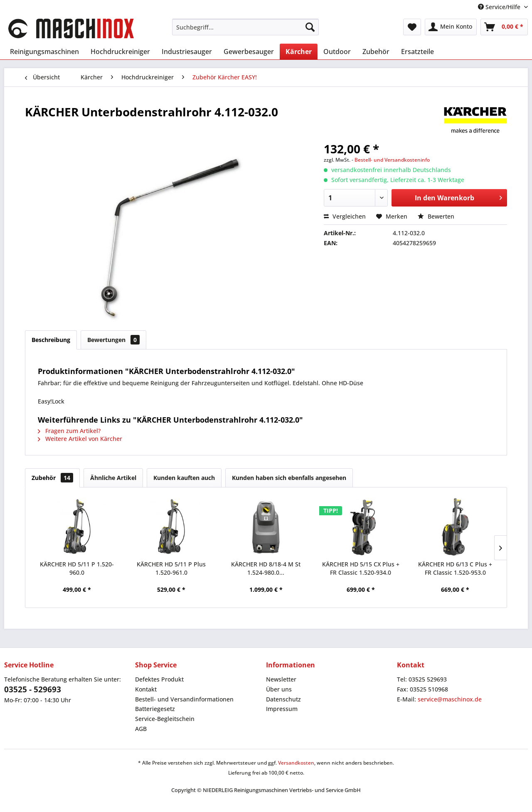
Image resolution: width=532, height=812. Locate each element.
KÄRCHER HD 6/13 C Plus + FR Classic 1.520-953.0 (455, 568)
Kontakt (146, 689)
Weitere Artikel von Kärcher (80, 439)
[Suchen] (310, 27)
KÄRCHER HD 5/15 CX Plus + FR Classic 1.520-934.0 (361, 568)
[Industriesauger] (187, 52)
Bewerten (436, 216)
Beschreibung (51, 340)
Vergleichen (345, 216)
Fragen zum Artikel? (69, 431)
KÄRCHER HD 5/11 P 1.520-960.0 (77, 568)
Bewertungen (113, 340)
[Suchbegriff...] (245, 27)
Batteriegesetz (155, 709)
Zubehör (52, 478)
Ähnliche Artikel (113, 478)
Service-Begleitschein (165, 719)
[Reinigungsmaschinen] (44, 52)
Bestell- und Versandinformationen (184, 699)
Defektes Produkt (159, 679)
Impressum (282, 709)
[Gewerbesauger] (249, 52)
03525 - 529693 (33, 689)
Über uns (279, 689)
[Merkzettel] (412, 27)
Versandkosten (296, 763)
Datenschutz (283, 699)
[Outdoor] (337, 52)
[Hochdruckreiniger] (120, 52)
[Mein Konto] (451, 27)
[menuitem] (245, 27)
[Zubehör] (376, 52)
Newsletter (281, 679)
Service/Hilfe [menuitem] (500, 7)
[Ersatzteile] (417, 52)
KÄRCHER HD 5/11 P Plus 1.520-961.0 (171, 568)
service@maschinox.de (450, 699)
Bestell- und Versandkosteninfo (392, 160)
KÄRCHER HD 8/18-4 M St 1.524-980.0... (266, 568)
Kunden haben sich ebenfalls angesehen (289, 478)
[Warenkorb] (504, 27)
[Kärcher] (299, 52)
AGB (141, 729)
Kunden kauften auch (184, 478)
